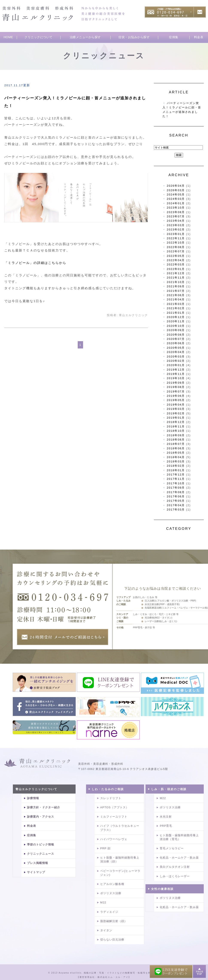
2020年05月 (176, 348)
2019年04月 (176, 405)
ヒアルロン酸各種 (112, 884)
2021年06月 (176, 295)
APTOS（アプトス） (115, 807)
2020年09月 (176, 330)
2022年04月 (176, 260)
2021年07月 (176, 291)
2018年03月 (176, 461)
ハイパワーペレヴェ (114, 839)
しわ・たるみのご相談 (108, 789)
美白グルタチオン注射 (175, 867)
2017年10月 (176, 483)
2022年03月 (176, 264)
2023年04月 (176, 221)
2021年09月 (176, 286)
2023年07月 (176, 216)
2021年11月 (176, 278)
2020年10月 (176, 326)
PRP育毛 (166, 826)
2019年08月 (176, 387)
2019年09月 (176, 383)
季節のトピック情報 (41, 844)
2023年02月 (176, 229)
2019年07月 (176, 392)
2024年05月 (176, 195)
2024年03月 (176, 199)
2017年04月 (176, 505)
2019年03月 (176, 409)
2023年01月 (176, 234)
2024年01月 (176, 203)
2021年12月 (176, 273)
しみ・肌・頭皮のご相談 (169, 789)
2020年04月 (176, 352)
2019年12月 (176, 370)
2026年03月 (176, 190)
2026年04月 (176, 186)
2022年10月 (176, 243)
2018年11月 (176, 426)
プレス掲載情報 (38, 863)
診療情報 (33, 798)
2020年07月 (176, 339)
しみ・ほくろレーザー (175, 876)
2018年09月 (176, 435)
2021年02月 (176, 308)
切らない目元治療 (112, 940)
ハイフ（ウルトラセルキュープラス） (120, 828)
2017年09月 (176, 488)
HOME (8, 37)
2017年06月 (176, 496)
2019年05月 (176, 400)
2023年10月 (176, 208)
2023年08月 (176, 212)
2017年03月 (176, 510)
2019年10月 (176, 378)
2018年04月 (176, 457)
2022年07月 (176, 251)
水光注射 (166, 817)
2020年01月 (176, 365)
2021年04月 (176, 299)
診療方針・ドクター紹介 (44, 807)
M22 (103, 902)
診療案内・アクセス (41, 817)
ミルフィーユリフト (114, 817)
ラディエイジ (109, 912)
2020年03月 (176, 357)
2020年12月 (176, 317)
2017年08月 (176, 492)
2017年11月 (176, 479)
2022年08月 (176, 247)
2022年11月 (176, 238)
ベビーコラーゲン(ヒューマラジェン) (120, 873)
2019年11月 (176, 374)
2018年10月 (176, 431)
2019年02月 (176, 413)
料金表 (199, 37)
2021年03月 (176, 304)
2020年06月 (176, 343)
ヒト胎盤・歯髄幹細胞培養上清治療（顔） (120, 860)
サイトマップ (36, 872)
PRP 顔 (105, 848)
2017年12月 (176, 475)
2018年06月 (176, 448)
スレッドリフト (111, 798)
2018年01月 (176, 470)
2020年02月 (176, 361)
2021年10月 (176, 282)
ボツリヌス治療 (111, 893)
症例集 (174, 37)
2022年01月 (176, 269)
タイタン (106, 930)
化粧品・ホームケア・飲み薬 (179, 858)
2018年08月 (176, 440)
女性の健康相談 (162, 889)
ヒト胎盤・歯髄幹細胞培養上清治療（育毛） (179, 837)
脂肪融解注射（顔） (114, 921)
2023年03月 (176, 225)
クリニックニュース (41, 854)
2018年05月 (176, 453)
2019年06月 (176, 396)
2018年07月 (176, 444)
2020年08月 (176, 335)
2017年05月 (176, 501)
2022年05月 (176, 256)
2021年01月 (176, 313)
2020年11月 (176, 321)
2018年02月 (176, 466)
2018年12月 (176, 422)
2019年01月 (176, 418)
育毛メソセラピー (172, 848)
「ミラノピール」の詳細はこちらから (35, 263)
